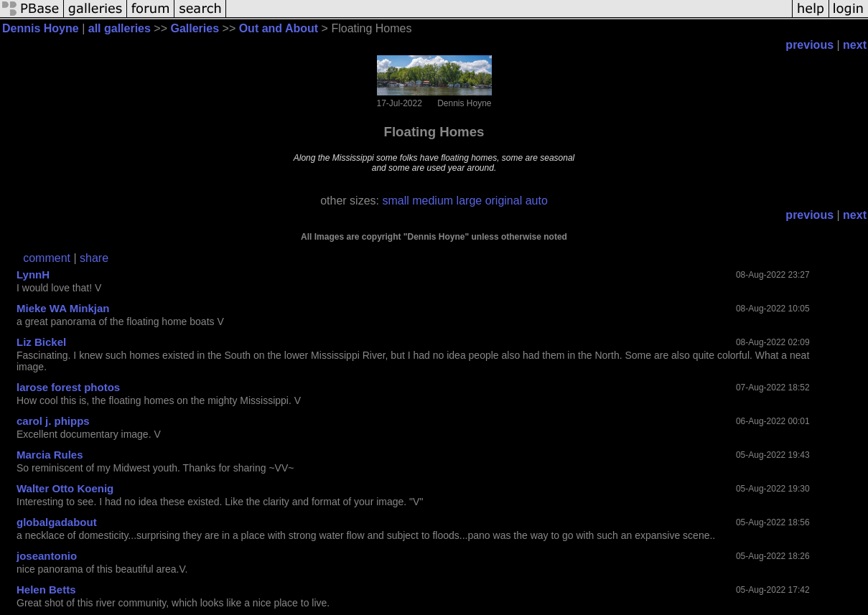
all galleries (120, 28)
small (395, 201)
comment (47, 258)
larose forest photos (68, 387)
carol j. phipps (53, 421)
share (94, 258)
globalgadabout (57, 522)
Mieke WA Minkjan (63, 308)
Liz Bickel (41, 342)
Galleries (195, 28)
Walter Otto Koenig (65, 488)
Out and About (279, 28)
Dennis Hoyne (41, 28)
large (470, 201)
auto (537, 201)
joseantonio (47, 556)
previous (809, 45)
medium (433, 201)
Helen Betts (46, 590)
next (855, 45)
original (504, 201)
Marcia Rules (50, 455)
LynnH (33, 274)
